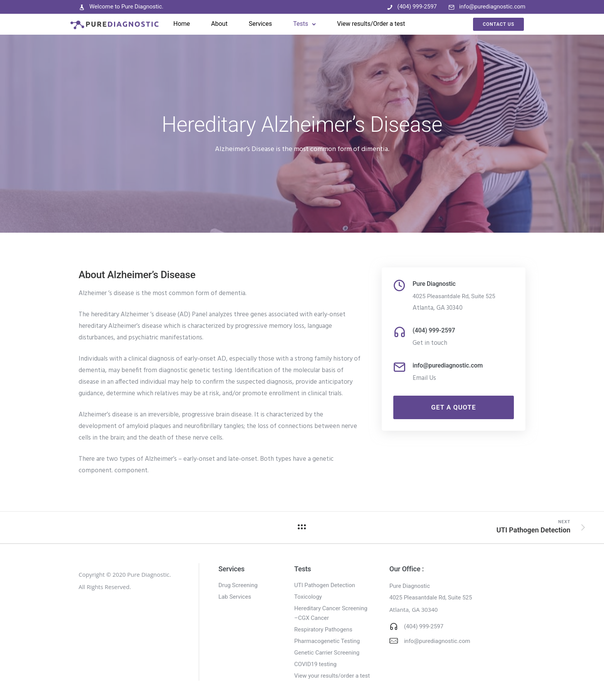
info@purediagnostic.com (492, 7)
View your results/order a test (332, 676)
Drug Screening (238, 585)
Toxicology (308, 597)
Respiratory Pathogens (323, 629)
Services (260, 24)
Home (182, 24)
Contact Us (488, 24)
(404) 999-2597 (417, 7)
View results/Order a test (371, 24)
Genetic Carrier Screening (327, 653)
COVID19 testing (315, 664)
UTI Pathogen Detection (325, 585)
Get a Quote (453, 407)
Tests (301, 24)
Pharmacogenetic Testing (327, 641)
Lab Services (235, 597)
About (220, 24)
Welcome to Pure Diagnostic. (126, 7)
